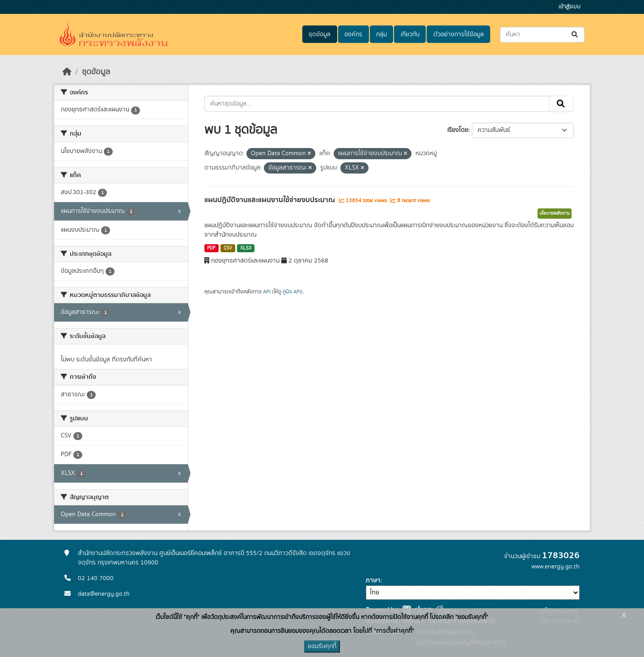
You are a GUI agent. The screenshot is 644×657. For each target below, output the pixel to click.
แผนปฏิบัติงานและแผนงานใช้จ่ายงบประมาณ (271, 200)
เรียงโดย (458, 130)
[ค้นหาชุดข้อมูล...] (542, 35)
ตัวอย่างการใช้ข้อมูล (459, 34)
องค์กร (353, 34)
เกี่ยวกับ (410, 34)
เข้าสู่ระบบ (570, 7)
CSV (228, 248)
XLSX (246, 248)
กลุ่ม (381, 34)
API (267, 292)
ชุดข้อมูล (320, 34)
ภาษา (373, 581)
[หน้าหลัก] (67, 72)
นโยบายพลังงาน (555, 213)
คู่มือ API (292, 292)
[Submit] (575, 35)
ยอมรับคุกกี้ (322, 646)
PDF (211, 248)
